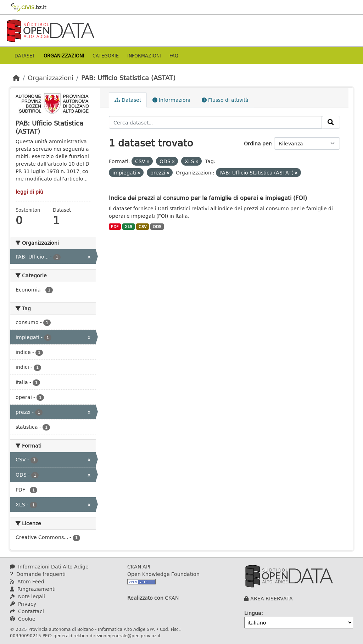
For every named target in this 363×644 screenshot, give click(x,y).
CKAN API (139, 567)
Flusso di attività (225, 100)
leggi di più (29, 192)
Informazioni (144, 55)
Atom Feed (27, 581)
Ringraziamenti (33, 589)
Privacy (23, 604)
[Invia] (331, 122)
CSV (143, 227)
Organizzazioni (64, 55)
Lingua (253, 613)
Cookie (23, 619)
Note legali (27, 596)
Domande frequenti (38, 574)
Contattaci (27, 611)
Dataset (25, 55)
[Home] (16, 78)
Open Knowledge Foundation (163, 574)
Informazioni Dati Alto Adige (49, 567)
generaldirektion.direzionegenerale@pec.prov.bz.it (107, 635)
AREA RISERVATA (272, 598)
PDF (115, 227)
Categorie (106, 55)
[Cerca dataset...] (216, 122)
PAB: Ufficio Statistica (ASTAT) (128, 78)
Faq (174, 55)
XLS (129, 227)
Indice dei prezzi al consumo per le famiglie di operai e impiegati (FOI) (208, 198)
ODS (157, 227)
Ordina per (257, 143)
